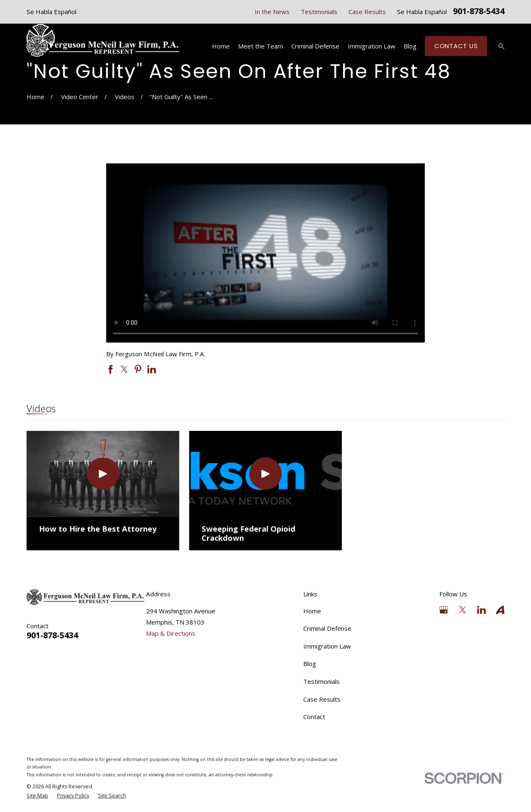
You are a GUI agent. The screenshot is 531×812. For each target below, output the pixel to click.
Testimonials (319, 12)
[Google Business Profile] (444, 610)
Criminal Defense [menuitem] (315, 46)
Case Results (367, 12)
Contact (314, 717)
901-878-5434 (479, 12)
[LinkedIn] (481, 610)
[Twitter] (463, 610)
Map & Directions (171, 633)
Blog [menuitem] (410, 46)
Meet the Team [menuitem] (261, 46)
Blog (310, 664)
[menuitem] (37, 796)
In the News (272, 12)
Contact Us (456, 46)
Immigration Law (327, 646)
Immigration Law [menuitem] (371, 46)
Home (312, 611)
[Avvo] (500, 610)
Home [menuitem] (221, 46)
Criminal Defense (327, 628)
